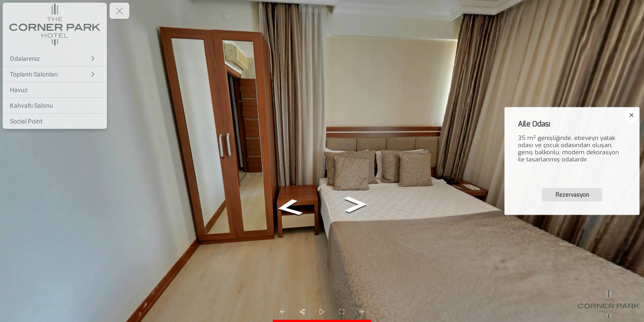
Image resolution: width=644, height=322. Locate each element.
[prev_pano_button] (283, 312)
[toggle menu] (119, 11)
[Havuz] (55, 90)
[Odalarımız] (55, 59)
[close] (631, 115)
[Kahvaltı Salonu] (55, 106)
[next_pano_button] (361, 312)
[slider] (322, 312)
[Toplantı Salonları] (55, 74)
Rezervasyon (572, 195)
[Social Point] (55, 121)
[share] (302, 312)
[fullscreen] (342, 312)
